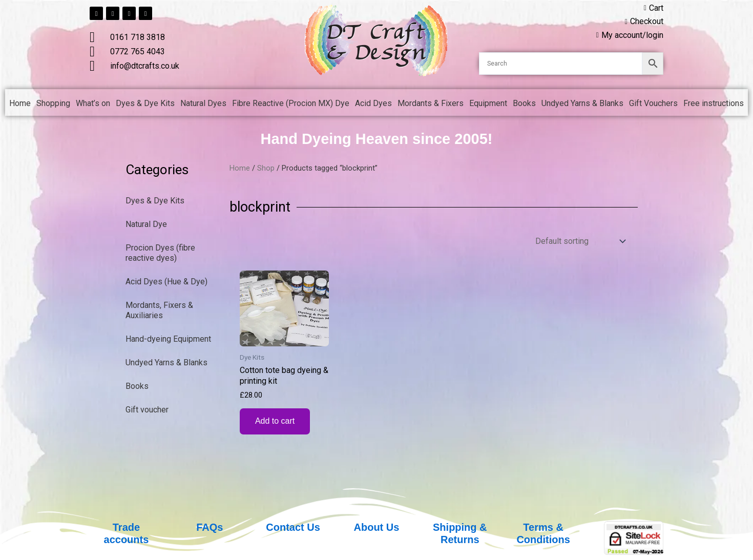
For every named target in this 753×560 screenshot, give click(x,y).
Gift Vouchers (653, 103)
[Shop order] (579, 241)
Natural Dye (146, 224)
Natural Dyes (203, 103)
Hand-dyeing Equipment (168, 339)
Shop (266, 168)
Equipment (488, 103)
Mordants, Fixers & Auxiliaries (159, 310)
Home (20, 103)
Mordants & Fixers (431, 103)
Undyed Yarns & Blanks (582, 103)
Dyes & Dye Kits (145, 103)
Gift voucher (147, 410)
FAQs (210, 527)
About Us (377, 527)
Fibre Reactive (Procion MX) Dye (291, 103)
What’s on (93, 103)
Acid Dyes (373, 103)
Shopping (53, 103)
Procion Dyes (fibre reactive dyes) (160, 253)
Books (524, 103)
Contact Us (293, 527)
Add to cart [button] (275, 421)
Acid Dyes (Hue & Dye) (166, 282)
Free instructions (714, 103)
